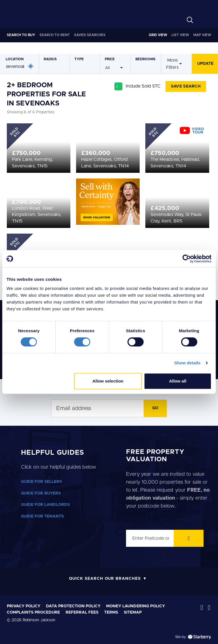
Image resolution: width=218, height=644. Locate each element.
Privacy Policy (24, 606)
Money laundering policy (136, 606)
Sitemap (133, 612)
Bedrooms (145, 59)
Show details (187, 363)
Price (110, 59)
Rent (55, 35)
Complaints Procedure (33, 612)
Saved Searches (90, 35)
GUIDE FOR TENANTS (42, 516)
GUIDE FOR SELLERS (41, 482)
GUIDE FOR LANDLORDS (45, 505)
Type (79, 59)
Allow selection (108, 381)
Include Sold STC (143, 86)
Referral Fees (82, 612)
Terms (111, 612)
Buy (21, 35)
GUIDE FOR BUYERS (41, 493)
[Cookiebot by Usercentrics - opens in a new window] (187, 259)
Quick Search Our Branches (105, 579)
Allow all (178, 381)
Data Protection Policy (73, 606)
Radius (50, 59)
